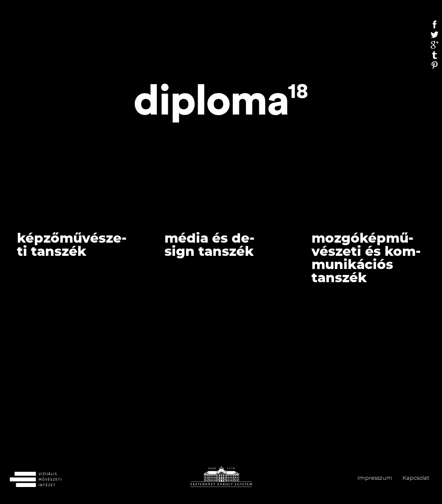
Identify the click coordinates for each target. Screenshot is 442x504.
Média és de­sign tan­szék (210, 245)
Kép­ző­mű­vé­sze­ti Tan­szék (72, 245)
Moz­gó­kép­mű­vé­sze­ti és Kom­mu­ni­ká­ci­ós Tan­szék (366, 258)
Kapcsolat (416, 478)
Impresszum (375, 478)
